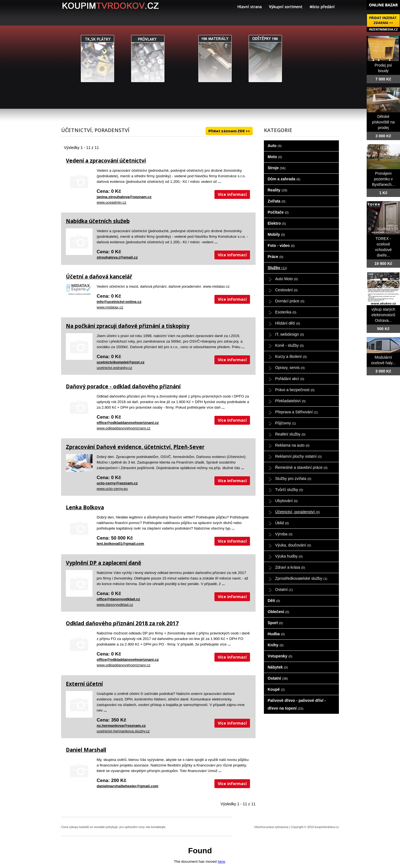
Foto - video (281, 246)
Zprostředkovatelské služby (301, 578)
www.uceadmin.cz (112, 202)
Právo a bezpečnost (295, 390)
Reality (278, 190)
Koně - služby (290, 345)
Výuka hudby (289, 556)
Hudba (276, 634)
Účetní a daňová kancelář (99, 277)
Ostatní (284, 589)
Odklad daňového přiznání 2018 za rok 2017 (122, 623)
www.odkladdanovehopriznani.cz (123, 428)
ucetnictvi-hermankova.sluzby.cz (123, 731)
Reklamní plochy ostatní (299, 456)
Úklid (282, 523)
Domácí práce (290, 301)
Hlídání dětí (288, 323)
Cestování (287, 290)
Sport (275, 623)
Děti (274, 601)
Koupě (276, 689)
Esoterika (286, 312)
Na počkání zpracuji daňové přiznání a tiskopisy (128, 326)
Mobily (276, 234)
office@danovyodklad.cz (118, 599)
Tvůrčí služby (289, 490)
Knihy (276, 645)
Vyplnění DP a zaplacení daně (103, 563)
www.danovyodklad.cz (115, 605)
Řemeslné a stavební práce (302, 467)
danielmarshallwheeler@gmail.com (127, 786)
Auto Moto (287, 279)
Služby (277, 268)
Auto (275, 146)
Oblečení (278, 612)
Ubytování (287, 501)
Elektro (277, 223)
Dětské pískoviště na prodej (383, 122)
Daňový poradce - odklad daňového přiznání (123, 386)
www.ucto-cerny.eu (112, 489)
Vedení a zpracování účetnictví (106, 161)
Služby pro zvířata (293, 479)
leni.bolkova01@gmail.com (120, 544)
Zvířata (277, 201)
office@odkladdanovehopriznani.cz (128, 423)
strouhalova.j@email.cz (117, 257)
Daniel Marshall (86, 750)
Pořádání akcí (290, 379)
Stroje (277, 168)
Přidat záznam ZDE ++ (229, 131)
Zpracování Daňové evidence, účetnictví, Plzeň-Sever (135, 447)
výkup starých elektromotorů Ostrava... (383, 315)
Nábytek (278, 667)
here (222, 861)
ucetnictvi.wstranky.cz (114, 368)
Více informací (232, 194)
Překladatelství (291, 401)
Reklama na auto (292, 445)
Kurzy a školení (291, 356)
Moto (275, 157)
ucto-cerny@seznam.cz (117, 483)
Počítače (278, 212)
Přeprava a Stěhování (297, 412)
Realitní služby (290, 434)
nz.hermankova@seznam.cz (121, 726)
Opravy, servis (290, 368)
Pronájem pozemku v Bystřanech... (383, 179)
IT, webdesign (290, 334)
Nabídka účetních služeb (98, 221)
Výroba (284, 534)
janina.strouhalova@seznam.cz (124, 197)
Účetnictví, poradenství (298, 512)
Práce (276, 257)
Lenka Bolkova (85, 507)
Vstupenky (280, 656)
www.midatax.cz (110, 307)
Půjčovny (286, 423)
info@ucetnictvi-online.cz (119, 302)
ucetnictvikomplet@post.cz (121, 362)
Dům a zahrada (284, 179)
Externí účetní (84, 684)
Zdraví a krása (290, 567)
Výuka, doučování (293, 545)
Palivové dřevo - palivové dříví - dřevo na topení (297, 704)
